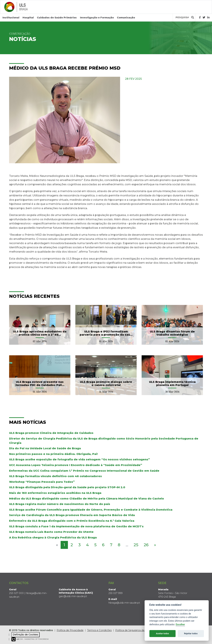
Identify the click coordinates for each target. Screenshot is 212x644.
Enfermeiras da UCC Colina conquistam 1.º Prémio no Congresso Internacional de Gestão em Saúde (84, 471)
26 (146, 545)
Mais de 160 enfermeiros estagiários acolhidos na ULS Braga (55, 493)
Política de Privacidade (70, 630)
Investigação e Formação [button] (97, 18)
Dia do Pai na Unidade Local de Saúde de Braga (45, 448)
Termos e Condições (99, 630)
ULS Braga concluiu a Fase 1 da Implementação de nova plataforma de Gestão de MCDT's (76, 526)
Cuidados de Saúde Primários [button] (57, 18)
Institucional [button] (11, 18)
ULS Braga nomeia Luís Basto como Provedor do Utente (51, 532)
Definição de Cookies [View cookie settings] (26, 635)
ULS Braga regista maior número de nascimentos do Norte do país (60, 504)
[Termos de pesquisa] (182, 17)
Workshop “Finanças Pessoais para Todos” (42, 482)
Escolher (180, 625)
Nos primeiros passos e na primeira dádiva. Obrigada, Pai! (53, 454)
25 (136, 545)
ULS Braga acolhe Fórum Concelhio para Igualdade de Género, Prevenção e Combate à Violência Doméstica (91, 510)
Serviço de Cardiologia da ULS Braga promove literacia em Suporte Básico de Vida (72, 515)
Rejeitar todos (191, 633)
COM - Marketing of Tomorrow (30, 639)
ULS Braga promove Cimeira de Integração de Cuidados (51, 433)
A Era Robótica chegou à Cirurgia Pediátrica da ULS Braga (53, 537)
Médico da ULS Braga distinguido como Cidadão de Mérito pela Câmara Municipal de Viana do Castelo (87, 498)
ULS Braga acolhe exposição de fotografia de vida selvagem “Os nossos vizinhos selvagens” (79, 459)
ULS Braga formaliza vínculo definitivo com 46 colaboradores (55, 476)
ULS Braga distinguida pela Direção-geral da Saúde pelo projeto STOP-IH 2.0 (67, 487)
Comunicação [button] (126, 18)
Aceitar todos (162, 633)
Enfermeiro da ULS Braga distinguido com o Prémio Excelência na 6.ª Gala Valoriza (72, 521)
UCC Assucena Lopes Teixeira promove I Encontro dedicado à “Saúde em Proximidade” (76, 465)
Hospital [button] (28, 18)
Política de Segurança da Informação (137, 630)
